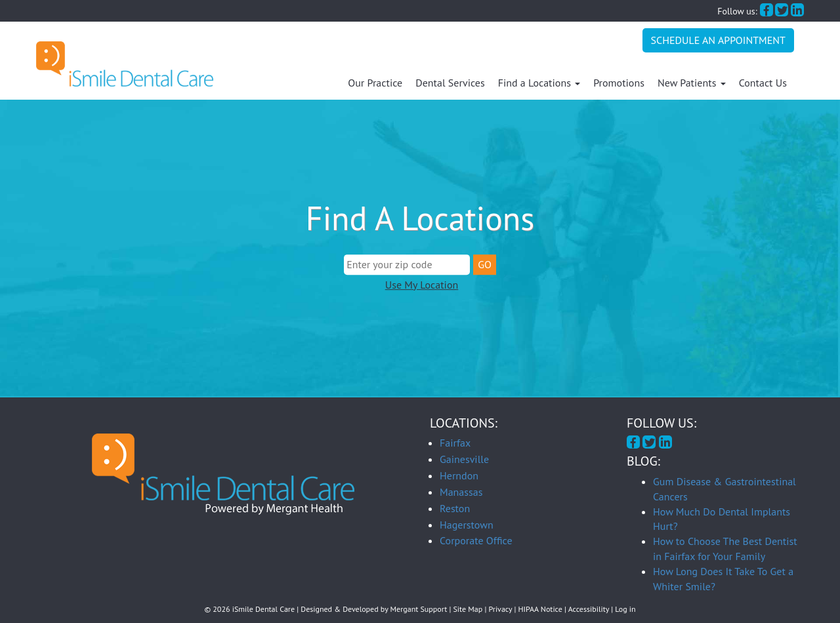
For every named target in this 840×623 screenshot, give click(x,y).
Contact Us (763, 83)
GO (485, 264)
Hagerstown (467, 525)
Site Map (468, 609)
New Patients (692, 83)
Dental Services (450, 83)
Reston (455, 508)
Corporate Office (476, 540)
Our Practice (375, 83)
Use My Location (422, 285)
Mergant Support (419, 609)
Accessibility (589, 609)
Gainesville (464, 459)
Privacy (501, 609)
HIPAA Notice (540, 609)
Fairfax (455, 443)
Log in (625, 609)
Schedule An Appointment (718, 40)
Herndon (459, 475)
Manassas (461, 492)
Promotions (619, 83)
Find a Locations (539, 83)
